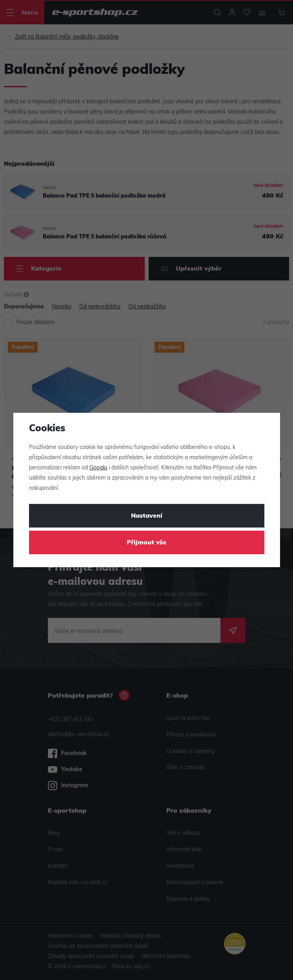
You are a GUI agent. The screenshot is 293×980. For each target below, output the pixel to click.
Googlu (98, 468)
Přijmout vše (146, 543)
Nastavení (147, 516)
